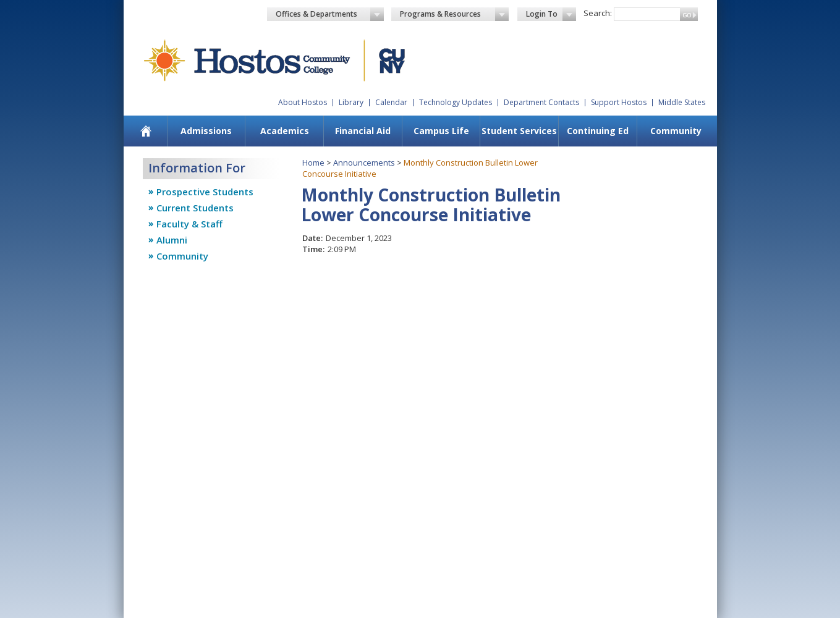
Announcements (364, 163)
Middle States (682, 102)
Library (351, 102)
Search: (598, 13)
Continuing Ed (598, 131)
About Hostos (303, 102)
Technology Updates (456, 102)
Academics (285, 131)
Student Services (519, 131)
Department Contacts (541, 102)
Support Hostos (619, 102)
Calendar (391, 102)
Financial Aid (363, 131)
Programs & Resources (454, 14)
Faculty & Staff (189, 224)
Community (676, 131)
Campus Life (441, 131)
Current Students (195, 208)
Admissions (206, 131)
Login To (551, 14)
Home (313, 163)
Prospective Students (205, 192)
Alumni (172, 240)
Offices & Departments (330, 14)
